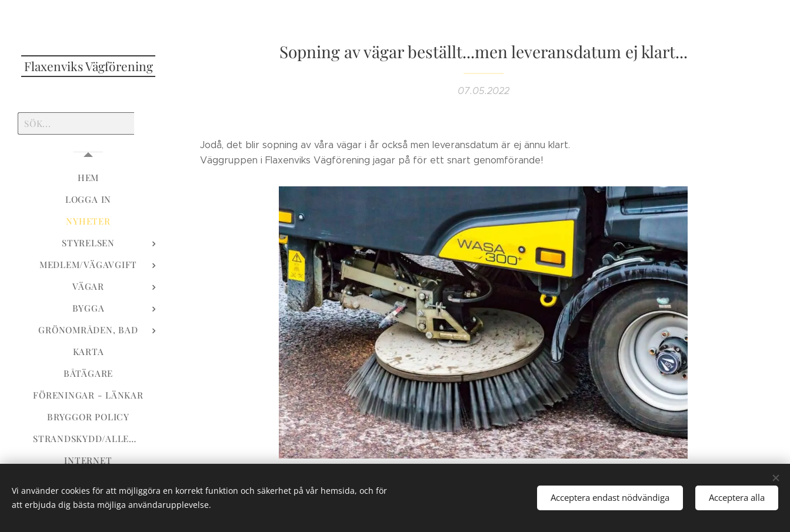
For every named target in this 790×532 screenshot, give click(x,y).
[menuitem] (88, 178)
